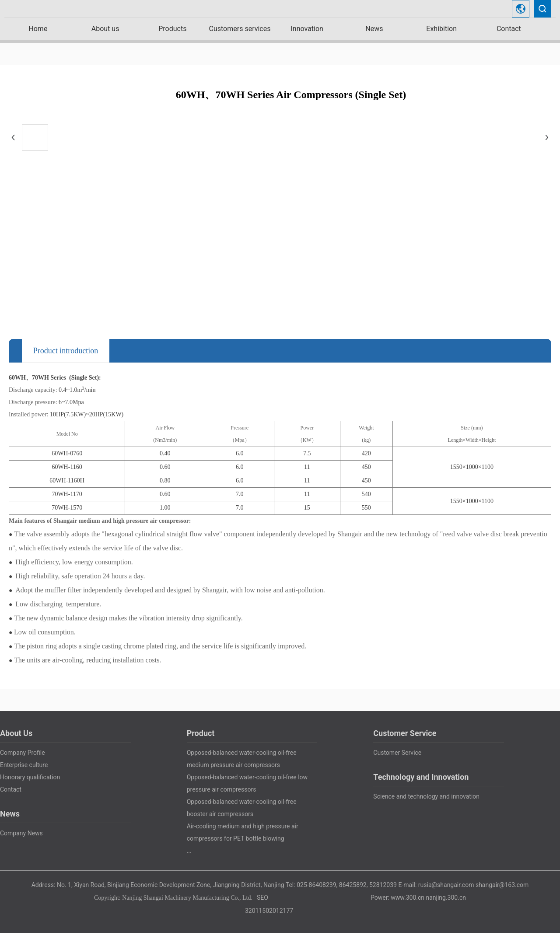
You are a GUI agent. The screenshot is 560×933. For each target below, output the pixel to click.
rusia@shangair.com (446, 885)
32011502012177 (269, 911)
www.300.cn (408, 898)
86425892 (353, 885)
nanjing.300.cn (446, 898)
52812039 (383, 885)
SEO (262, 898)
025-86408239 (316, 885)
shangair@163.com (502, 885)
